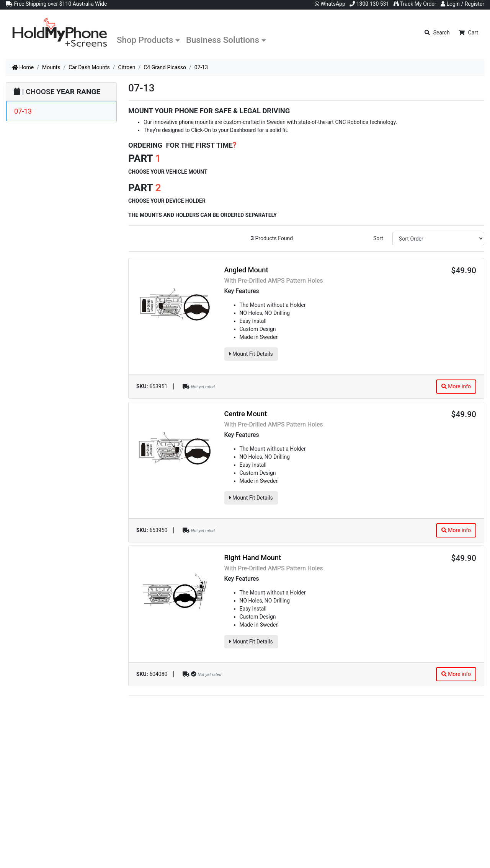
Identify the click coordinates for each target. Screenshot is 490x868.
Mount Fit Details (251, 354)
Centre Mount (246, 414)
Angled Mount (246, 270)
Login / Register (462, 4)
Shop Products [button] (145, 40)
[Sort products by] (438, 239)
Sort (378, 238)
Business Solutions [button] (223, 40)
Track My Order (415, 4)
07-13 (23, 111)
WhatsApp (330, 4)
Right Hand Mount (253, 558)
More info (456, 386)
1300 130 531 (369, 4)
